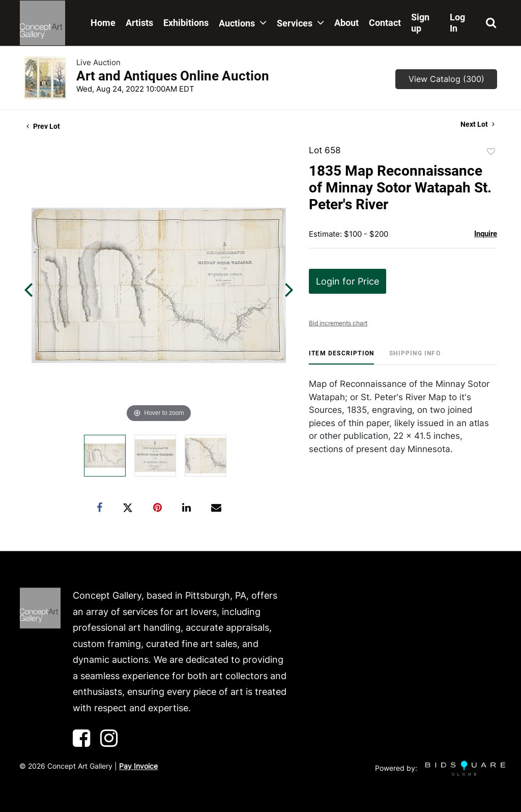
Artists (139, 23)
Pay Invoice (138, 766)
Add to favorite (491, 152)
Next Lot (477, 124)
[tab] (341, 357)
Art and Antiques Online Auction (173, 76)
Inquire (486, 234)
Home (103, 23)
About (346, 23)
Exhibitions (186, 23)
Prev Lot (43, 126)
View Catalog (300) (446, 79)
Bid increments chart (338, 323)
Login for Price (348, 281)
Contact (385, 23)
